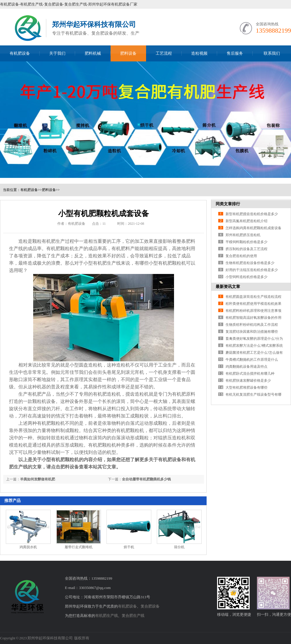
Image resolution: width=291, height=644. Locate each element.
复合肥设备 (150, 606)
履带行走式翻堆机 (79, 547)
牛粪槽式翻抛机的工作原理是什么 (252, 360)
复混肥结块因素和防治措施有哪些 (252, 332)
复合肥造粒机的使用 (241, 256)
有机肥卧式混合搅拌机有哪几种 (250, 374)
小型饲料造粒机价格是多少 (246, 277)
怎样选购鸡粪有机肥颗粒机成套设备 (253, 228)
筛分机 (179, 547)
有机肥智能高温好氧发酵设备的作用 (253, 318)
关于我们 (57, 53)
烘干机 (129, 547)
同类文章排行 (228, 204)
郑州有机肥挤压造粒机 (243, 235)
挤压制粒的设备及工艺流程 (246, 249)
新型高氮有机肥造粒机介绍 (246, 221)
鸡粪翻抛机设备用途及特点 (246, 367)
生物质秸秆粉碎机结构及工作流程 (252, 325)
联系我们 (272, 53)
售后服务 (235, 53)
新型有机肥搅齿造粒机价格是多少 (252, 214)
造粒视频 (199, 53)
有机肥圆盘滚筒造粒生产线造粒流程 (253, 297)
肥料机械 (93, 53)
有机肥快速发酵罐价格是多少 (248, 381)
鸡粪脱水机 (28, 547)
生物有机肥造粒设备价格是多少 (250, 263)
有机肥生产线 (107, 616)
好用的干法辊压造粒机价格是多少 (252, 270)
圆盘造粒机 (91, 365)
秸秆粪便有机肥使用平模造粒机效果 (253, 304)
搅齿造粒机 (137, 394)
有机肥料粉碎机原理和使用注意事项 (253, 311)
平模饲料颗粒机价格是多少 (246, 242)
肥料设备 (128, 53)
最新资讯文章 (228, 287)
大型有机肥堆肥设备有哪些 (246, 388)
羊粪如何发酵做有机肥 (38, 479)
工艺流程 (164, 53)
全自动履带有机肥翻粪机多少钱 (146, 479)
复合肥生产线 (133, 616)
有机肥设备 (20, 53)
